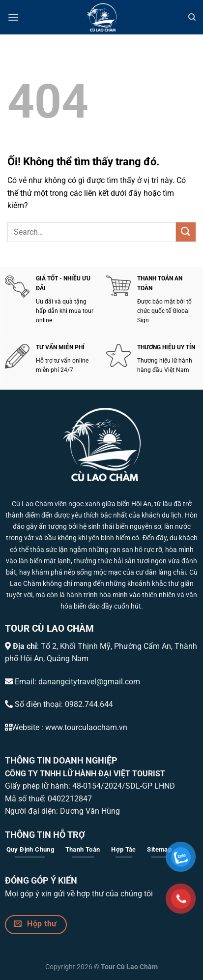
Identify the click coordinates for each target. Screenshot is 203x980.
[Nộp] (186, 232)
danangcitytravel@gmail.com (89, 682)
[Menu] (13, 17)
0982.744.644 (89, 704)
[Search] (192, 17)
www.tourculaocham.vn (86, 727)
